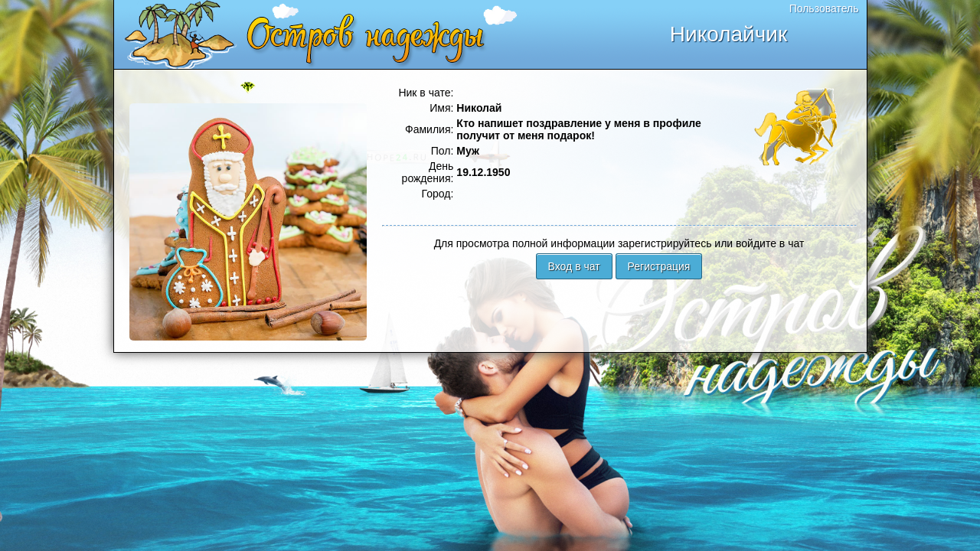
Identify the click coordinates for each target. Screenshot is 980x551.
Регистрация (659, 266)
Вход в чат (574, 266)
